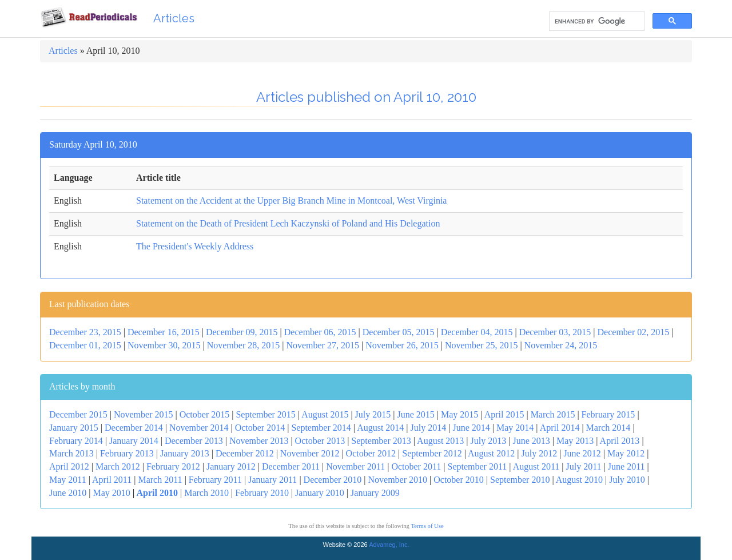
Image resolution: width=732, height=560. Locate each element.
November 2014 (199, 428)
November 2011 (355, 466)
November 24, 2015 (561, 345)
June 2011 (626, 466)
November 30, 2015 (164, 345)
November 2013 (259, 441)
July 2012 (540, 453)
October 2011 (416, 466)
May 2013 (575, 441)
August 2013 (440, 441)
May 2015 (460, 414)
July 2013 (489, 441)
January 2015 (74, 428)
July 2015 (373, 414)
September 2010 (520, 480)
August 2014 (380, 428)
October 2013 (320, 441)
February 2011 (215, 480)
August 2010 (579, 480)
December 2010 (333, 480)
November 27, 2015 (323, 345)
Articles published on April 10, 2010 (366, 97)
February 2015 (608, 414)
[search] (596, 21)
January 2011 (272, 480)
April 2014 (560, 428)
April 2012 (69, 466)
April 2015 (504, 414)
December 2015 (78, 414)
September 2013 (381, 441)
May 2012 (626, 453)
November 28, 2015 (244, 345)
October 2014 (260, 428)
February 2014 (76, 441)
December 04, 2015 (477, 332)
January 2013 (185, 453)
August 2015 (325, 414)
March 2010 (206, 493)
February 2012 (173, 466)
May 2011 (68, 480)
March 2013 (71, 453)
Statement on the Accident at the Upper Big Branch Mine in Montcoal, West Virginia (291, 200)
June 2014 (471, 428)
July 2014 (429, 428)
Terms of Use (427, 526)
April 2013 (620, 441)
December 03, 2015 (555, 332)
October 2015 (205, 414)
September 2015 (265, 414)
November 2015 (144, 414)
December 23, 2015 (85, 332)
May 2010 (112, 493)
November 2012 (310, 453)
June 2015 (415, 414)
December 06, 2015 (320, 332)
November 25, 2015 (482, 345)
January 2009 (375, 493)
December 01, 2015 (85, 345)
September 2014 (321, 428)
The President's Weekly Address (195, 246)
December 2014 (134, 428)
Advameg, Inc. (389, 545)
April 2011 (112, 480)
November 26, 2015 (402, 345)
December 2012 (245, 453)
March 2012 (118, 466)
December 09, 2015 (242, 332)
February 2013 (127, 453)
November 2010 (398, 480)
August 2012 (491, 453)
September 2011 (478, 466)
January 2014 (134, 441)
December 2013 (194, 441)
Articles (174, 18)
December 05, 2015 (399, 332)
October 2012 (371, 453)
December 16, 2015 (164, 332)
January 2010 (320, 493)
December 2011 (291, 466)
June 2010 (68, 493)
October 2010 (459, 480)
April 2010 (157, 493)
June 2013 (531, 441)
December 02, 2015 (634, 332)
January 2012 (231, 466)
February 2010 (262, 493)
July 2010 (627, 480)
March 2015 (553, 414)
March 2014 (608, 428)
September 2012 (432, 453)
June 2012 (582, 453)
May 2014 (515, 428)
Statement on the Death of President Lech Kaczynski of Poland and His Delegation (288, 223)
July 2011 (584, 466)
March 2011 (160, 480)
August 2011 (536, 466)
